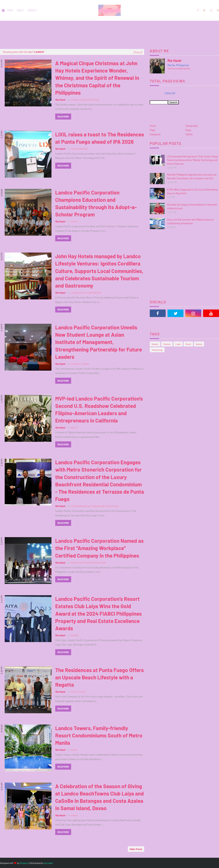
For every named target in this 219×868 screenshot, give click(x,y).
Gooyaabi (48, 863)
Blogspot (24, 863)
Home (10, 10)
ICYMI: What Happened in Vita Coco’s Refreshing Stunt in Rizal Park (192, 191)
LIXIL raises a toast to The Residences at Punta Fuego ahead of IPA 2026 (100, 138)
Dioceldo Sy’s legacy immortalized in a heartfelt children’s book (192, 206)
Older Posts (136, 849)
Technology (157, 350)
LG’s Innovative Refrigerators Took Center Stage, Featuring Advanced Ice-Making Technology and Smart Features (193, 160)
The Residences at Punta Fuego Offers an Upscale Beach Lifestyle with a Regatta (99, 677)
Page (152, 130)
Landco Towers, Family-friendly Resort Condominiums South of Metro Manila (99, 735)
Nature (199, 344)
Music (188, 344)
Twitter (189, 134)
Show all (138, 52)
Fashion (167, 344)
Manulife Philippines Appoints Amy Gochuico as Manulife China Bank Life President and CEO (192, 176)
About (20, 10)
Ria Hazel (60, 100)
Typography (191, 126)
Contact (32, 10)
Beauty (155, 344)
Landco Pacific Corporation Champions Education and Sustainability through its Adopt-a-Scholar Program (96, 203)
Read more (63, 117)
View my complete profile (179, 68)
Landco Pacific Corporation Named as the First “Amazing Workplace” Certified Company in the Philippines (99, 548)
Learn (178, 344)
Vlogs (188, 130)
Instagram (155, 134)
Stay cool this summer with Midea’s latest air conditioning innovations (190, 221)
